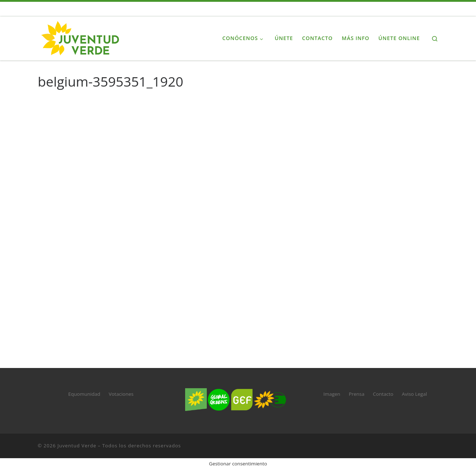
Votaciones (121, 394)
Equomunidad (84, 394)
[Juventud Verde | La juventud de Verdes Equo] (83, 37)
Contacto (383, 394)
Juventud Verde (77, 446)
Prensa (356, 394)
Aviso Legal (414, 394)
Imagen (332, 394)
